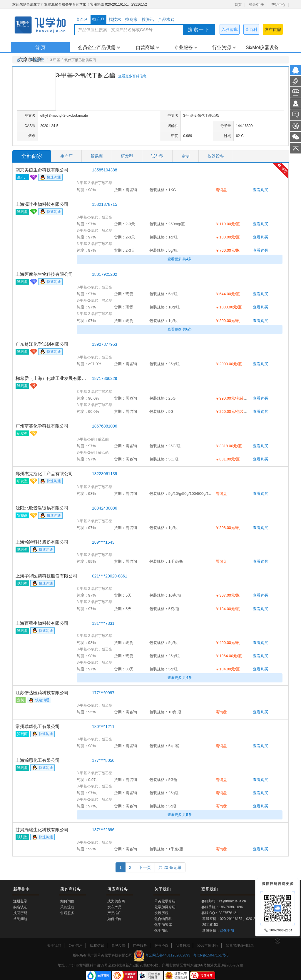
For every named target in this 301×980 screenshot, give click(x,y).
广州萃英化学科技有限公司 (42, 426)
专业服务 (186, 47)
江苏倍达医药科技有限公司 (42, 693)
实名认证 (20, 907)
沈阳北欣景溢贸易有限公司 (42, 508)
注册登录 (20, 901)
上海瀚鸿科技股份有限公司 (42, 542)
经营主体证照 (208, 946)
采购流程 (67, 907)
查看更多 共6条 (180, 329)
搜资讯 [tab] (148, 19)
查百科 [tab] (82, 19)
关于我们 (54, 946)
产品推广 (114, 913)
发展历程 (161, 913)
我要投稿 (183, 946)
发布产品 (114, 907)
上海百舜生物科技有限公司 (42, 623)
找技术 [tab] (115, 19)
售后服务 (67, 913)
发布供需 (273, 29)
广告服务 (140, 946)
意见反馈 (118, 946)
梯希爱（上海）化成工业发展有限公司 (52, 378)
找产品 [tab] (98, 19)
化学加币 (161, 931)
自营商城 (148, 47)
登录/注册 (256, 5)
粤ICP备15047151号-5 (211, 955)
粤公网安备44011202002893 (168, 955)
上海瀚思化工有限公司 (38, 760)
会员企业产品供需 (99, 47)
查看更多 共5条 (180, 815)
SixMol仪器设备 (262, 47)
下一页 (145, 867)
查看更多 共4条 (180, 259)
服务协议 (161, 946)
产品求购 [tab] (166, 19)
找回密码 (20, 913)
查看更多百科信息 (132, 76)
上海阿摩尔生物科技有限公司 (44, 274)
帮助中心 (278, 5)
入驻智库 (230, 29)
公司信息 (76, 946)
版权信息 (97, 946)
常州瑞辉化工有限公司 (38, 726)
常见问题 (20, 919)
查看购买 (260, 190)
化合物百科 (163, 919)
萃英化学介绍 (165, 901)
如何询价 (67, 901)
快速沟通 (50, 178)
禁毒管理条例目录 (240, 946)
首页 (238, 5)
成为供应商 (116, 901)
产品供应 (37, 60)
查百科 (251, 29)
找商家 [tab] (131, 19)
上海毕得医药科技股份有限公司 (46, 576)
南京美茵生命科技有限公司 (42, 170)
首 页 (40, 47)
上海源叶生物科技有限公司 (42, 204)
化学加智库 (163, 925)
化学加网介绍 (165, 907)
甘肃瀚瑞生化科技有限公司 (42, 830)
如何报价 (114, 919)
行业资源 (224, 47)
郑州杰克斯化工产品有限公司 (44, 474)
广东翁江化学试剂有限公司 (42, 344)
